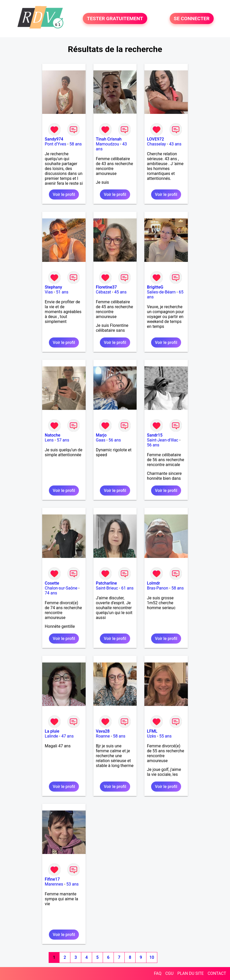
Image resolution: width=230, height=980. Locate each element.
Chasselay (156, 144)
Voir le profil (64, 194)
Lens (49, 440)
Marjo (101, 435)
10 (152, 957)
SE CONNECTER (192, 19)
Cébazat (103, 292)
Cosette (52, 583)
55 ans (165, 736)
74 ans (51, 593)
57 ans (63, 440)
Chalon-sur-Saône (61, 588)
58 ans (76, 144)
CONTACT (217, 973)
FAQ (158, 973)
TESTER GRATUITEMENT (115, 19)
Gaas (101, 440)
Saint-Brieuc (107, 588)
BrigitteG (155, 287)
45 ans (120, 292)
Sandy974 (54, 139)
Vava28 (103, 731)
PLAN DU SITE (191, 973)
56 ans (115, 440)
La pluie (52, 731)
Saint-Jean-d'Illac (163, 440)
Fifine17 (52, 879)
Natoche (53, 435)
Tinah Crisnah (109, 139)
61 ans (128, 588)
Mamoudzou (107, 144)
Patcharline (106, 583)
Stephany (53, 287)
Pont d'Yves (55, 144)
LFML (152, 731)
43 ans (175, 144)
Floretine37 (106, 287)
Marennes (54, 884)
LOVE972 (155, 139)
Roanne (103, 736)
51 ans (62, 292)
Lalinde (51, 736)
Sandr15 (155, 435)
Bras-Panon (158, 588)
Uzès (151, 736)
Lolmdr (153, 583)
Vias (49, 292)
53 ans (72, 884)
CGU (169, 973)
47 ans (68, 736)
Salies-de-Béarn (161, 292)
